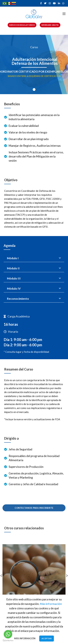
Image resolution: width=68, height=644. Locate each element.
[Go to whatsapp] (8, 634)
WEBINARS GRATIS (50, 25)
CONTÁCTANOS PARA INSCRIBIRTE (34, 505)
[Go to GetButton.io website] (8, 641)
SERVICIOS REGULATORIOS (22, 25)
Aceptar (47, 638)
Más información (25, 638)
